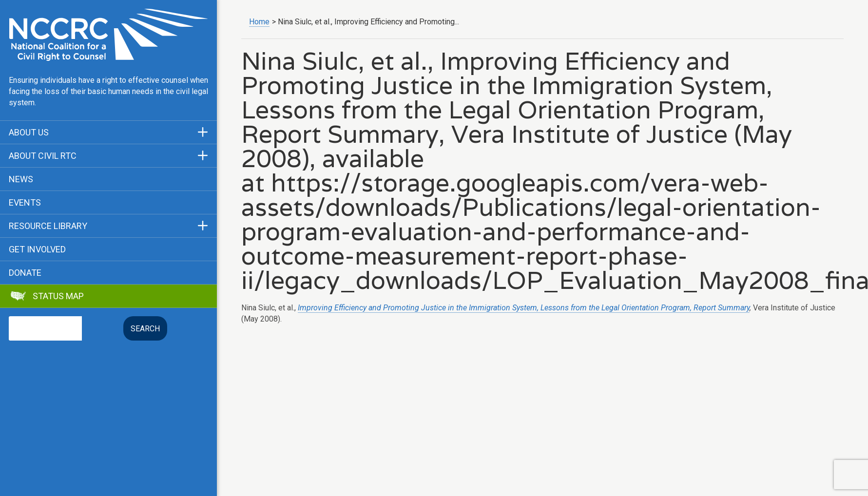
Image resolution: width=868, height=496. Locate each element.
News (21, 179)
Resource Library (48, 226)
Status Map (58, 296)
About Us (29, 133)
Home (259, 22)
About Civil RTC (43, 156)
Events (25, 203)
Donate (25, 273)
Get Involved (37, 249)
